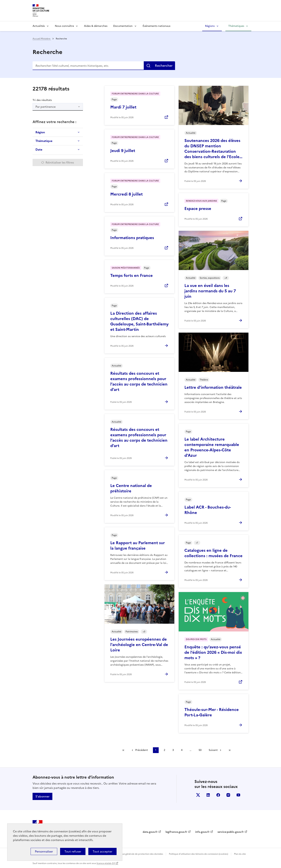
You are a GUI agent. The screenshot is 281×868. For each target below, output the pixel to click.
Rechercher (164, 66)
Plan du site (240, 854)
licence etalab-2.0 (106, 863)
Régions (210, 26)
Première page (123, 750)
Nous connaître (64, 26)
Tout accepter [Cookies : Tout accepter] (102, 851)
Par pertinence (46, 107)
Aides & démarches (96, 26)
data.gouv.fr (150, 832)
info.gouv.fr (202, 832)
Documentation (123, 26)
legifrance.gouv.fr (176, 832)
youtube (238, 795)
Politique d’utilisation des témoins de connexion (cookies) (199, 854)
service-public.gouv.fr (231, 832)
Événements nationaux (157, 26)
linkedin (208, 795)
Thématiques (236, 26)
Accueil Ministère (42, 39)
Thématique (44, 141)
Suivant (213, 750)
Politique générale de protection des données (139, 854)
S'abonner (42, 796)
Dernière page (230, 750)
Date (39, 149)
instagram (228, 795)
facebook (218, 795)
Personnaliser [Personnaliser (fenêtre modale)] (44, 851)
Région (40, 132)
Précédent (142, 750)
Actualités (39, 26)
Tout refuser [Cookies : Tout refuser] (73, 851)
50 (200, 750)
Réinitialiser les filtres (60, 162)
